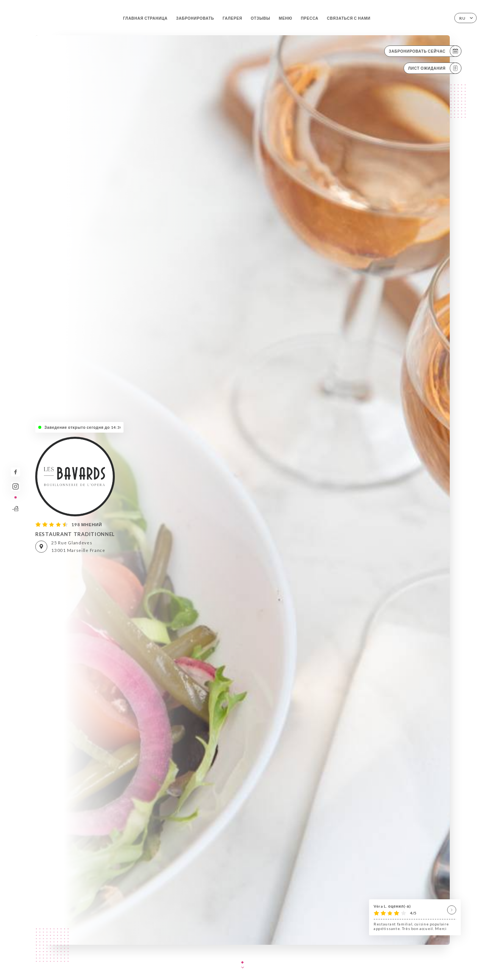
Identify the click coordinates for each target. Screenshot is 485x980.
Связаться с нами (349, 18)
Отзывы (261, 18)
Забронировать (195, 18)
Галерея (232, 18)
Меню (286, 18)
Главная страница (145, 18)
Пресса (310, 18)
